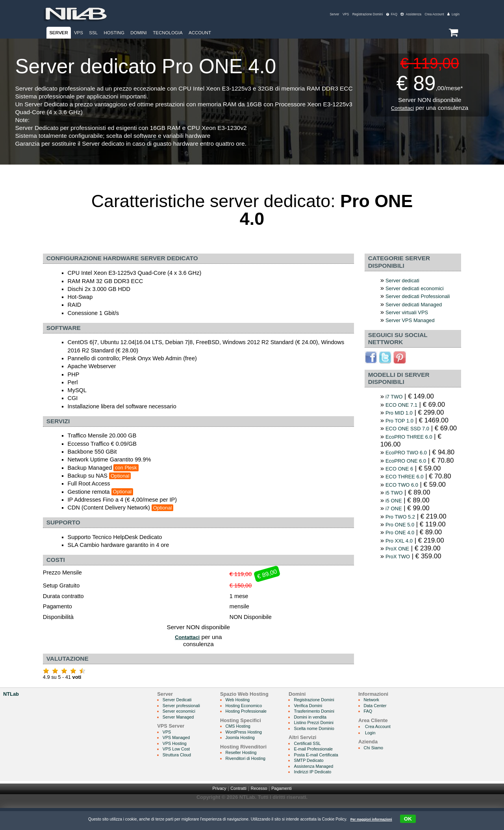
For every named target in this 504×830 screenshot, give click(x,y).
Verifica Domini (325, 721)
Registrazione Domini (353, 14)
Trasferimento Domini (332, 727)
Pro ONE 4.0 (403, 577)
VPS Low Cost (179, 766)
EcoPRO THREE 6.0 (414, 459)
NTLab (11, 709)
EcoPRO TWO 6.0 (410, 476)
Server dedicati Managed (420, 314)
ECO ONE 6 (402, 510)
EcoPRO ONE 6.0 (410, 493)
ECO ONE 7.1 (405, 416)
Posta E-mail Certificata (334, 772)
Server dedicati (406, 281)
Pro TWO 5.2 (403, 560)
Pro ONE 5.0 (403, 569)
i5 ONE (396, 544)
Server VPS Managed (415, 331)
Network (396, 715)
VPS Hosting (177, 760)
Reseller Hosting (252, 770)
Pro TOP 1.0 (403, 433)
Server (314, 14)
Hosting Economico (255, 721)
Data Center (400, 721)
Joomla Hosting (250, 754)
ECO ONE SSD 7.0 (412, 442)
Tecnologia (168, 33)
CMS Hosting (248, 742)
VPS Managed (179, 754)
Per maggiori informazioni (370, 819)
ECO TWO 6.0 (405, 527)
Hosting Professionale (258, 727)
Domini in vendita (327, 733)
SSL (93, 33)
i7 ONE (396, 552)
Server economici (183, 727)
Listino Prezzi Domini (331, 739)
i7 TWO (396, 408)
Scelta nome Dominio (332, 745)
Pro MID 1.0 (402, 425)
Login (452, 14)
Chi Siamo (398, 763)
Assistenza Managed (331, 785)
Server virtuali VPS (411, 323)
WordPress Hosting (255, 748)
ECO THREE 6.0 (409, 518)
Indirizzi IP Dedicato (330, 790)
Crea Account (430, 14)
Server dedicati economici (421, 289)
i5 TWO (396, 535)
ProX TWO (400, 603)
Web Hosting (247, 715)
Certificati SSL (324, 760)
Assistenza (403, 14)
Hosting (114, 33)
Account (200, 33)
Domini (139, 33)
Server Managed (182, 733)
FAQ (381, 14)
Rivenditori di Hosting (257, 775)
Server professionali (185, 721)
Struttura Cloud (180, 772)
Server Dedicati (180, 715)
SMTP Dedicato (325, 778)
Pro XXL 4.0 (402, 586)
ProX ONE (400, 594)
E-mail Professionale (331, 766)
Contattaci (402, 108)
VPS (327, 14)
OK (413, 818)
